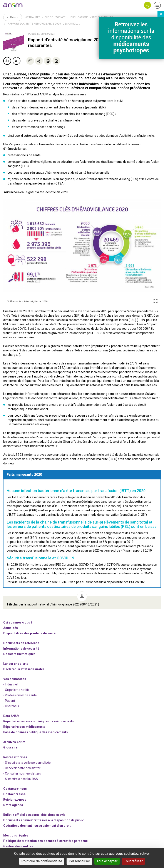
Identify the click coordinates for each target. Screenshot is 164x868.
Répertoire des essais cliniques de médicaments (39, 721)
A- (17, 61)
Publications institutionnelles (92, 17)
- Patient (9, 701)
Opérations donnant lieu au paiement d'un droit (37, 826)
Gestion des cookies (18, 846)
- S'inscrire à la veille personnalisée (27, 763)
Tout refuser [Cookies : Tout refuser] (133, 861)
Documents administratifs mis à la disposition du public (44, 820)
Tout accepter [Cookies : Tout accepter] (107, 861)
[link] (13, 5)
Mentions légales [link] (16, 835)
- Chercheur (11, 706)
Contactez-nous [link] (15, 789)
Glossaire (10, 747)
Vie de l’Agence (55, 17)
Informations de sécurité (21, 649)
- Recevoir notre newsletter (22, 768)
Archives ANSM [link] (14, 742)
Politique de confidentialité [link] (42, 861)
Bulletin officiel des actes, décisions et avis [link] (34, 815)
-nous (15, 800)
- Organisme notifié (16, 690)
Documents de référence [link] (21, 643)
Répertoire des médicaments (24, 727)
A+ (7, 61)
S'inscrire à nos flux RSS (21, 779)
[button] (147, 5)
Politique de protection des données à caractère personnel (46, 841)
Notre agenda (13, 805)
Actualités (33, 17)
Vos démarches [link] (15, 679)
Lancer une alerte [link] (16, 664)
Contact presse (14, 794)
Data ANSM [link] (11, 716)
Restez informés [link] (15, 757)
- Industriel (10, 684)
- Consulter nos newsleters (22, 773)
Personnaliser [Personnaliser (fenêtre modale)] (79, 861)
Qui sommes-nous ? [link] (18, 622)
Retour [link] (13, 17)
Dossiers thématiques (19, 654)
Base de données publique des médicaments (36, 732)
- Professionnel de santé (20, 695)
